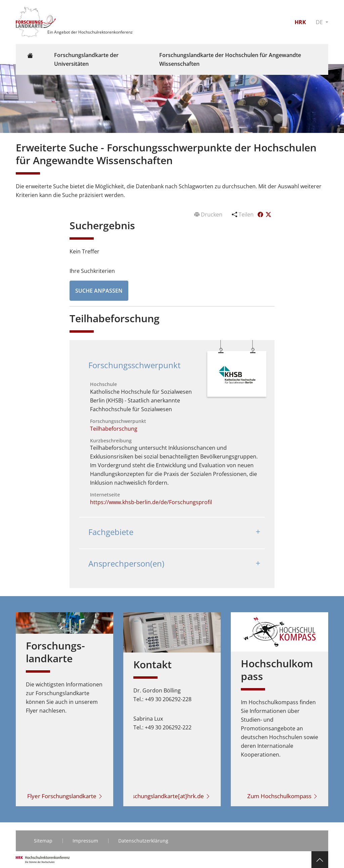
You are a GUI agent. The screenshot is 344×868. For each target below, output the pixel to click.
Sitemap (43, 841)
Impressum (85, 841)
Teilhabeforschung (114, 429)
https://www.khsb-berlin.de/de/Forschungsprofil (151, 502)
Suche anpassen (99, 291)
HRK (300, 22)
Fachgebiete (111, 532)
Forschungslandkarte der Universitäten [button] (86, 59)
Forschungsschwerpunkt (135, 365)
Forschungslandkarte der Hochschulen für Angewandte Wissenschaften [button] (230, 59)
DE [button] (320, 22)
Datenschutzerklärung (143, 841)
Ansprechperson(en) (126, 563)
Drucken (209, 214)
